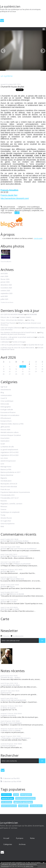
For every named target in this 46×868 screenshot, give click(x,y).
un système (10, 210)
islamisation (6, 795)
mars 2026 (4, 276)
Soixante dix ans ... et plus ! (10, 677)
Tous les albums (6, 261)
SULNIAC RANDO (25, 317)
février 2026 (5, 279)
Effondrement (6, 418)
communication (6, 395)
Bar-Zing (31, 320)
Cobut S (3, 579)
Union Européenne (8, 524)
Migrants (4, 478)
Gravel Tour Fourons (8, 323)
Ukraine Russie (6, 518)
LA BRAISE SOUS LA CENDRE (11, 731)
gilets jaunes (5, 427)
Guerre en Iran (6, 693)
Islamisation (5, 441)
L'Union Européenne (8, 746)
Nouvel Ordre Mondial (9, 487)
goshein (4, 541)
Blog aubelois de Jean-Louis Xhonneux (22, 333)
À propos (20, 838)
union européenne (9, 806)
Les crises (4, 458)
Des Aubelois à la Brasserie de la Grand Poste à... (19, 332)
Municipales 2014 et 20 (9, 484)
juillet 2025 (4, 299)
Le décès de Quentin (8, 708)
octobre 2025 (5, 291)
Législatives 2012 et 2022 (10, 452)
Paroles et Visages (19, 342)
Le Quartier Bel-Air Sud (35, 345)
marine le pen (7, 798)
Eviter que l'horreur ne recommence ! (23, 549)
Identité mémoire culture (10, 432)
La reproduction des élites (10, 685)
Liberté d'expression (8, 461)
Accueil (6, 838)
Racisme (4, 501)
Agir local (4, 387)
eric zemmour (7, 802)
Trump (3, 515)
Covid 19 (4, 398)
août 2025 (4, 296)
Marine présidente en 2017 (10, 472)
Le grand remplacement (9, 450)
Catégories (8, 844)
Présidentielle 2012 (8, 495)
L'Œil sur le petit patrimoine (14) (12, 345)
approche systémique (23, 802)
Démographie (6, 407)
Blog (2, 393)
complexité (35, 210)
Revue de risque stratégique (11, 723)
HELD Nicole (5, 609)
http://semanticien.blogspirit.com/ (15, 198)
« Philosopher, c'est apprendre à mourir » (16, 738)
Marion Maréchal (7, 475)
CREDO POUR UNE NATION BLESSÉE (13, 700)
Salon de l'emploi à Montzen (11, 328)
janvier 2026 (5, 282)
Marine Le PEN (6, 470)
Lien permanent (8, 207)
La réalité (13, 602)
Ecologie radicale (7, 410)
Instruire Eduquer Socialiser (11, 435)
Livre (2, 464)
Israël (3, 444)
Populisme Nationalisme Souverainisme (15, 492)
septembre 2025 (7, 293)
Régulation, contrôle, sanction (11, 504)
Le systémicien (10, 6)
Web (2, 527)
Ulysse (12, 586)
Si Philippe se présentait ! (19, 556)
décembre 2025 (6, 285)
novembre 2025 (6, 288)
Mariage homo (6, 467)
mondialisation (6, 481)
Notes (32, 838)
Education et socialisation (10, 415)
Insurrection (5, 438)
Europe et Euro (6, 421)
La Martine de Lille (7, 447)
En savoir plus (28, 866)
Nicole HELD (5, 564)
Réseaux (4, 507)
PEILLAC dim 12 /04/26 (8, 317)
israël (16, 795)
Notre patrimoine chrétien (19, 541)
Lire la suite (38, 238)
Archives (22, 844)
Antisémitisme (6, 390)
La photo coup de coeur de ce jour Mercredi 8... (18, 348)
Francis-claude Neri (9, 195)
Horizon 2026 (5, 430)
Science (3, 509)
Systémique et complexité (10, 512)
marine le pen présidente (25, 798)
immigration (23, 806)
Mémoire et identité (17, 594)
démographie (26, 795)
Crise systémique (7, 401)
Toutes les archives (7, 302)
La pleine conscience (8, 715)
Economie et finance (8, 412)
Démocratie (5, 404)
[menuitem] (6, 838)
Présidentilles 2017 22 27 (10, 498)
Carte (5, 619)
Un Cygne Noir (6, 521)
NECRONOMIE (32, 314)
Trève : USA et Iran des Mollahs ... (13, 320)
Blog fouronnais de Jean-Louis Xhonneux (21, 324)
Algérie (12, 571)
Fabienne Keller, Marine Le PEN (12, 424)
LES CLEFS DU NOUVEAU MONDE (12, 314)
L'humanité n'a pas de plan (12, 87)
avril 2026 (4, 274)
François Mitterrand (17, 579)
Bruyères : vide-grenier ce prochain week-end (17, 337)
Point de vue (5, 490)
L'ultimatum (5, 342)
